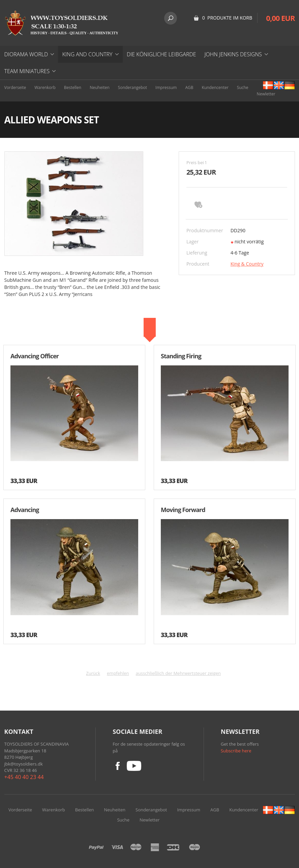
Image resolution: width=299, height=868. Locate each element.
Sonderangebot (132, 87)
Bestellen (73, 87)
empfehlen (118, 673)
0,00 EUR (280, 18)
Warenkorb (45, 87)
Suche (243, 87)
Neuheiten (100, 87)
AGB (189, 87)
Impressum (166, 87)
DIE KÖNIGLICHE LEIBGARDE (161, 54)
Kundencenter (215, 87)
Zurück (93, 673)
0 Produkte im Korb (227, 18)
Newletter (266, 94)
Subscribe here (236, 751)
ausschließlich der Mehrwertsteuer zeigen (178, 673)
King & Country (247, 264)
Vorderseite (15, 87)
